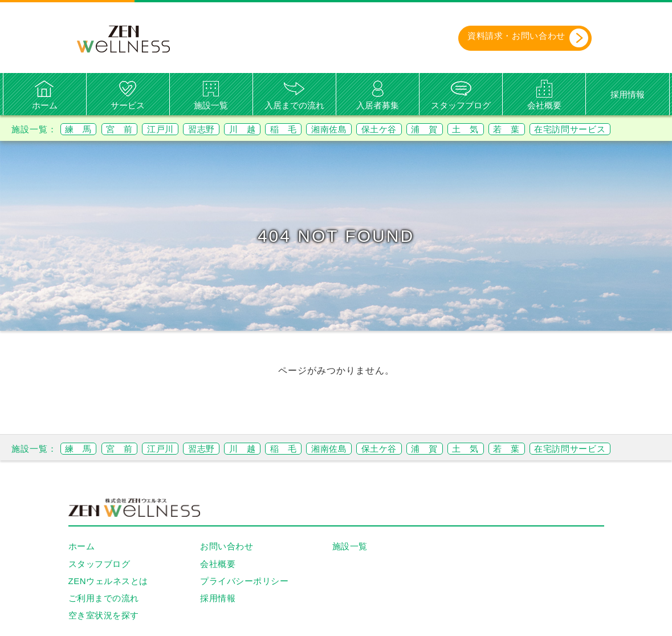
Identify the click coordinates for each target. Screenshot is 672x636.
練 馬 (81, 129)
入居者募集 (378, 105)
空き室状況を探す (104, 616)
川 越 (261, 129)
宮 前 (126, 129)
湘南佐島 (356, 129)
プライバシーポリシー (244, 581)
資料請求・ (520, 39)
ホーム (45, 105)
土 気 (505, 129)
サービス (128, 105)
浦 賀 (460, 129)
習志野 (216, 129)
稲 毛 (306, 129)
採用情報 (628, 95)
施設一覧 (211, 105)
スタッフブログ (461, 105)
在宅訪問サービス (620, 129)
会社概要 (544, 105)
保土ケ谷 (410, 129)
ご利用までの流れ (104, 598)
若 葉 (550, 129)
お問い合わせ (227, 547)
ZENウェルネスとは (108, 581)
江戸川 (171, 129)
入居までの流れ (294, 105)
